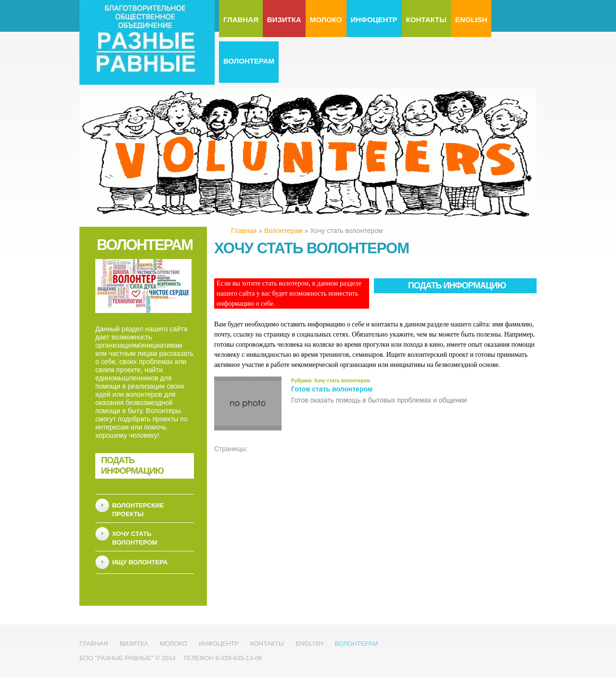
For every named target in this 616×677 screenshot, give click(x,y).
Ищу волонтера (140, 562)
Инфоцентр (374, 20)
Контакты (426, 20)
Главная (241, 20)
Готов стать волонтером (332, 389)
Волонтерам (249, 61)
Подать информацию (132, 466)
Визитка (284, 20)
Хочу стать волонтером (341, 381)
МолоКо (326, 20)
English (471, 20)
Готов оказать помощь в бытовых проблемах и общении (379, 400)
